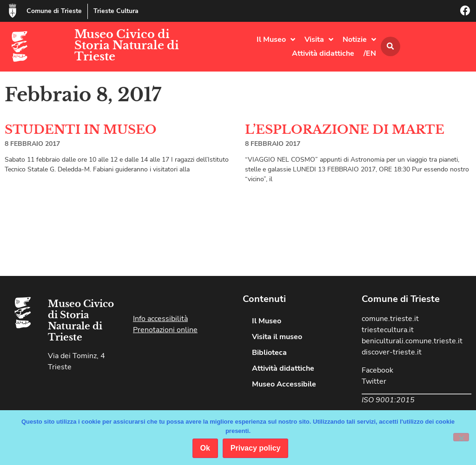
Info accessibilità (160, 319)
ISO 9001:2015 (388, 400)
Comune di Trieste (54, 11)
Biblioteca (269, 353)
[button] (390, 46)
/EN (370, 53)
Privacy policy (256, 448)
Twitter (374, 381)
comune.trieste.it (390, 319)
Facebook (377, 370)
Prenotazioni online (165, 330)
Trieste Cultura (116, 11)
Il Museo (276, 39)
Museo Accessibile (284, 384)
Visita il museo (277, 337)
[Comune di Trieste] (13, 11)
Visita (319, 39)
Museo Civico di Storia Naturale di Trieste (127, 45)
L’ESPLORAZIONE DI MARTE (345, 130)
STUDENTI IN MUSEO (81, 130)
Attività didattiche (323, 53)
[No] (461, 437)
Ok (205, 448)
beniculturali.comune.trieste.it (412, 341)
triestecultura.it (388, 330)
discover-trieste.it (392, 352)
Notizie (359, 39)
